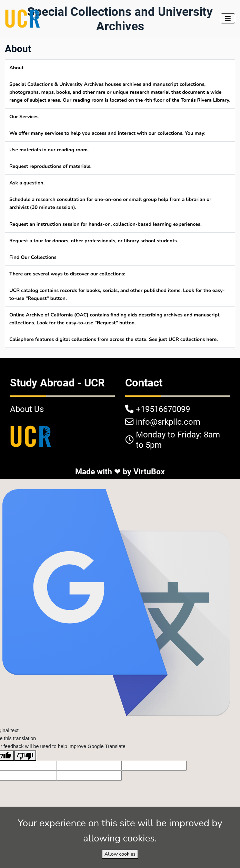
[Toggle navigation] (228, 18)
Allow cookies (120, 854)
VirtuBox (149, 472)
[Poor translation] (25, 756)
